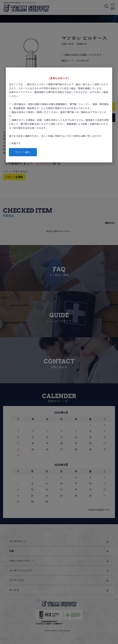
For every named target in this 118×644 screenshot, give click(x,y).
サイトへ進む (23, 152)
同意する (15, 143)
